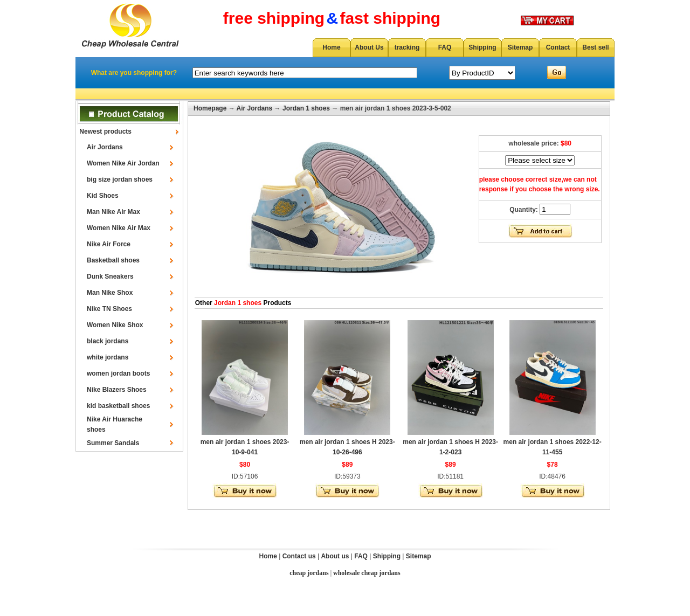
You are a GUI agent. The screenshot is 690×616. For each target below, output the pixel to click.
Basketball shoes (113, 260)
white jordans (108, 357)
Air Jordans (105, 147)
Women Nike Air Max (119, 228)
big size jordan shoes (120, 179)
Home (331, 47)
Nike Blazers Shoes (117, 390)
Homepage (210, 108)
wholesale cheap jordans (367, 573)
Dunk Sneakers (110, 276)
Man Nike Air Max (113, 212)
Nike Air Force (109, 244)
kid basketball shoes (118, 406)
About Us (369, 47)
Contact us (299, 556)
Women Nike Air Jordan (123, 163)
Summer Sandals (113, 443)
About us (335, 556)
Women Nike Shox (115, 325)
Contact (558, 47)
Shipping (482, 47)
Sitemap (520, 47)
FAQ (445, 47)
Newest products (105, 131)
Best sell (595, 47)
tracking (407, 47)
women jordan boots (118, 373)
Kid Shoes (103, 196)
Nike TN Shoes (109, 309)
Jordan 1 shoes (306, 108)
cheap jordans (309, 573)
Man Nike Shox (110, 293)
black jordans (108, 341)
